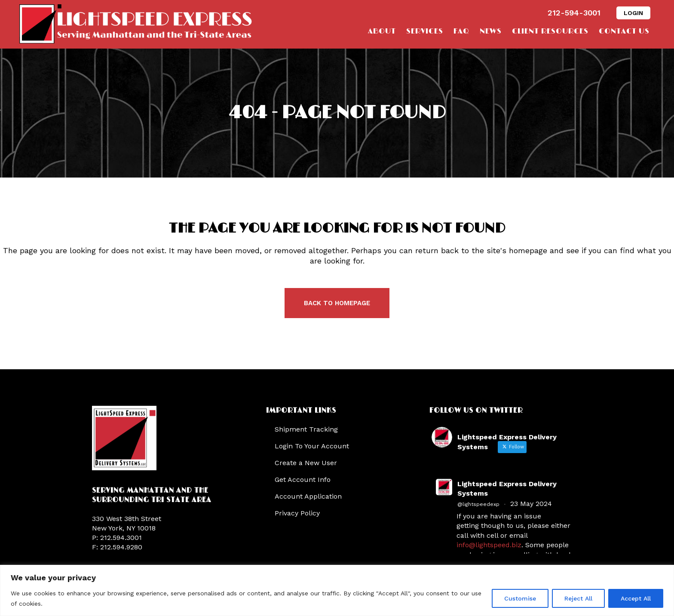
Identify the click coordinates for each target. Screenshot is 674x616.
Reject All (578, 598)
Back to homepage (337, 303)
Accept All (636, 598)
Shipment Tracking (306, 429)
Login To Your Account (312, 446)
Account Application (308, 496)
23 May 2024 (531, 504)
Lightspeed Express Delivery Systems (507, 489)
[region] (337, 590)
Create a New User (306, 463)
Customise (520, 598)
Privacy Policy (297, 513)
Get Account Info (303, 480)
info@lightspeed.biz (489, 545)
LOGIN (633, 13)
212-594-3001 (574, 13)
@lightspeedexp (478, 504)
